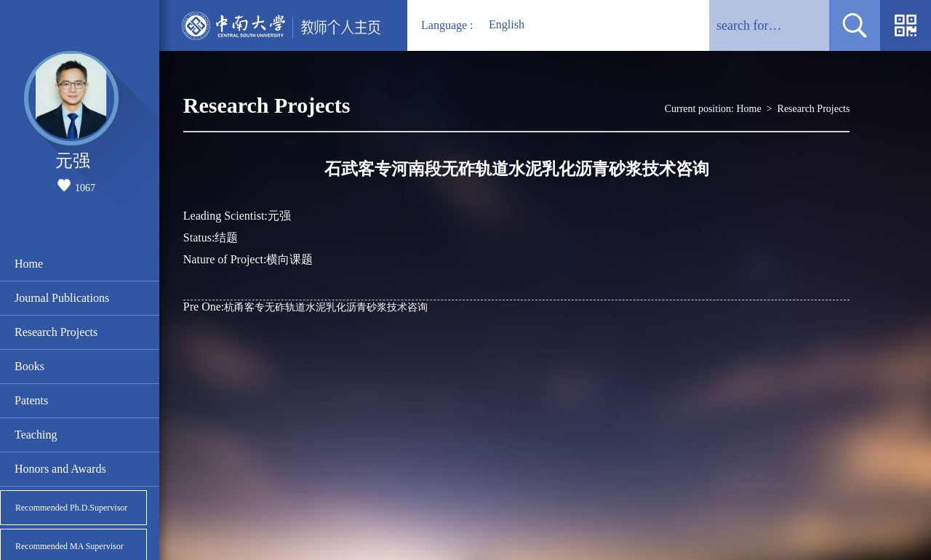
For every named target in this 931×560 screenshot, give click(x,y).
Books (29, 366)
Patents (31, 400)
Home (29, 264)
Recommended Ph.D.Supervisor (71, 508)
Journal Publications (62, 298)
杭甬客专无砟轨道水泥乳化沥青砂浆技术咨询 (305, 307)
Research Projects (56, 332)
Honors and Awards (60, 469)
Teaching (36, 435)
